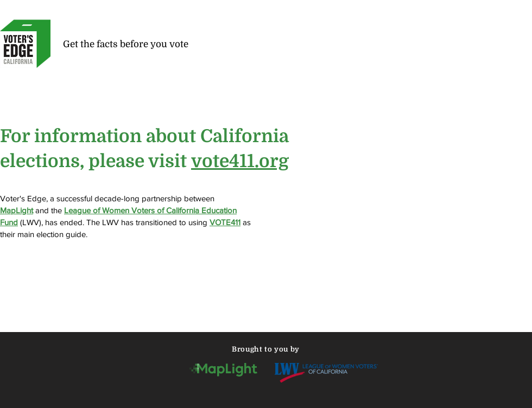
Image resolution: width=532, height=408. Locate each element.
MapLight (17, 210)
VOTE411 (225, 222)
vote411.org (240, 161)
